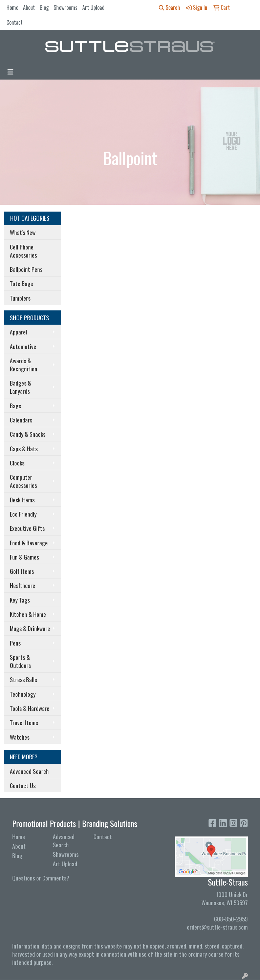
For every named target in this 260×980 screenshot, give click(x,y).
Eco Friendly (23, 514)
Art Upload (93, 7)
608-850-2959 (231, 919)
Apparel (18, 332)
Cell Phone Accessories (23, 251)
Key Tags (20, 600)
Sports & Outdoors (20, 661)
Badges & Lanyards (20, 387)
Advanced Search (29, 771)
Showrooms (66, 7)
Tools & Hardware (30, 708)
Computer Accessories (23, 481)
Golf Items (22, 571)
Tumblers (20, 298)
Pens (15, 643)
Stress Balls (23, 679)
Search (169, 7)
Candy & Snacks (28, 434)
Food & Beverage (29, 543)
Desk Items (22, 500)
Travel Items (24, 722)
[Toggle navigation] (10, 72)
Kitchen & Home (28, 614)
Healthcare (23, 585)
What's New (23, 232)
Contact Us (23, 785)
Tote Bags (21, 283)
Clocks (17, 463)
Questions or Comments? (41, 878)
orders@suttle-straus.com (217, 927)
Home (12, 7)
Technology (23, 694)
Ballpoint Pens (26, 269)
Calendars (21, 420)
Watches (20, 737)
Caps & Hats (24, 449)
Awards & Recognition (24, 365)
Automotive (23, 346)
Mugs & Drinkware (30, 628)
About (29, 7)
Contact (15, 22)
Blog (44, 7)
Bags (15, 406)
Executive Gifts (27, 528)
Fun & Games (24, 557)
